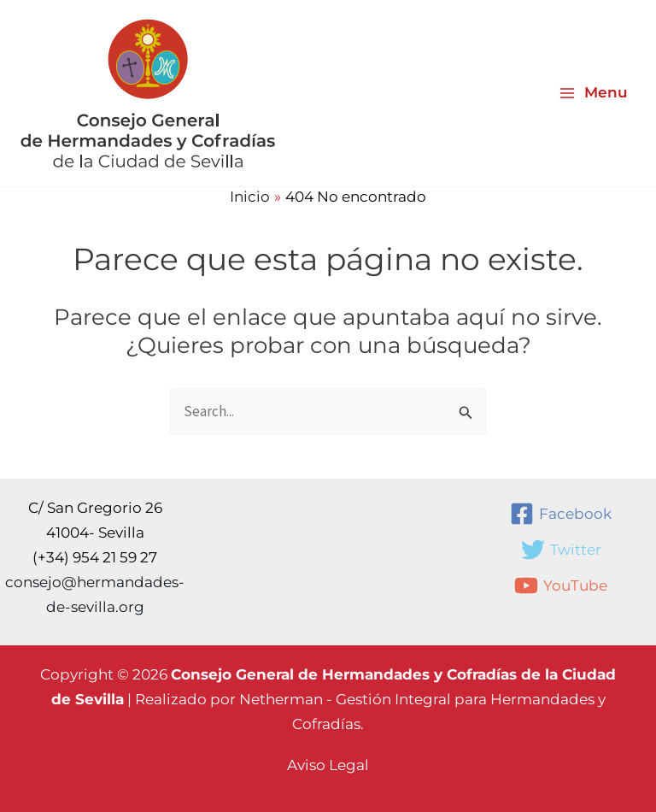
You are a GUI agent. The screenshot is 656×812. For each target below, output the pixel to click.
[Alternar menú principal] (593, 93)
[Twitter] (561, 550)
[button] (328, 765)
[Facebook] (561, 514)
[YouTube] (561, 585)
